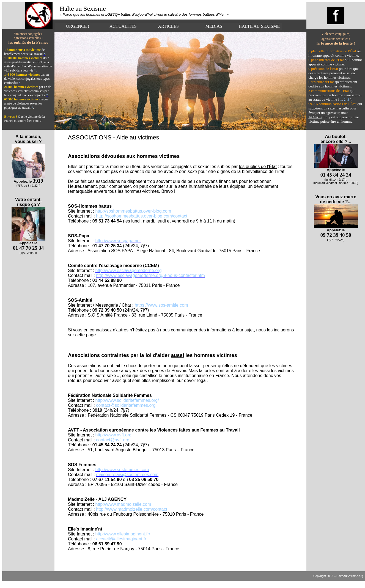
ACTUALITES (123, 26)
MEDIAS (214, 26)
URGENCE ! (78, 26)
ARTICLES (168, 26)
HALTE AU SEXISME (259, 26)
